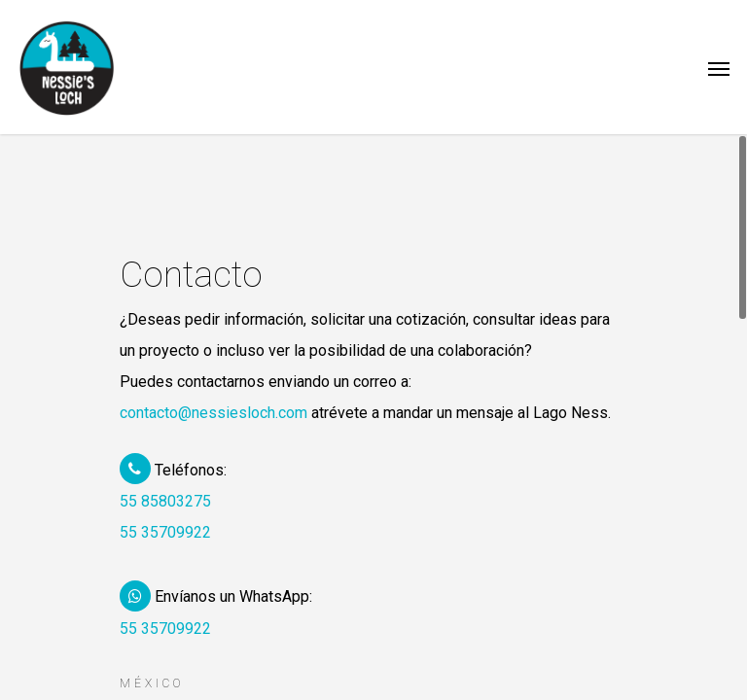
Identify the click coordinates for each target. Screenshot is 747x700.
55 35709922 (165, 532)
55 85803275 (165, 501)
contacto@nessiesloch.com (213, 413)
